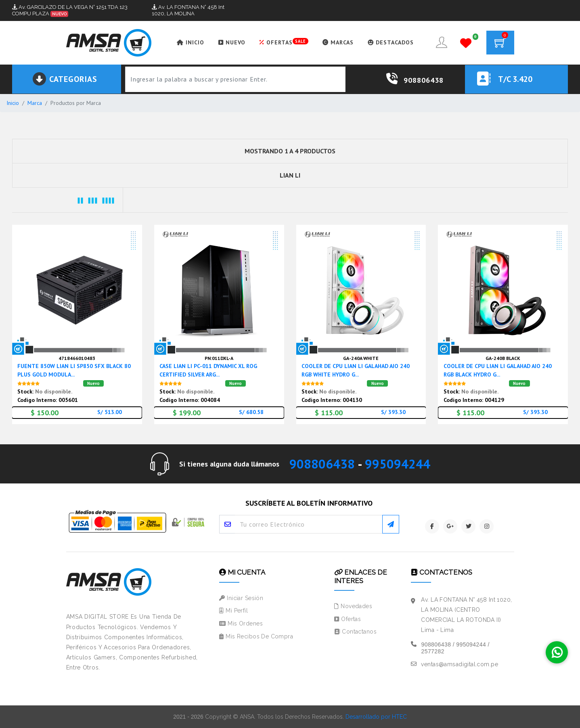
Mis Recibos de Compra (256, 636)
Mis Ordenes (241, 623)
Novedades (353, 606)
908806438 (322, 464)
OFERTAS (284, 42)
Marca (35, 103)
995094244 (398, 464)
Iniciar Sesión (241, 598)
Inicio (13, 103)
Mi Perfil (233, 611)
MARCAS (338, 42)
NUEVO (232, 42)
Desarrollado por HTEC (376, 717)
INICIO (191, 42)
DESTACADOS (391, 42)
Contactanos (355, 632)
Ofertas (348, 619)
